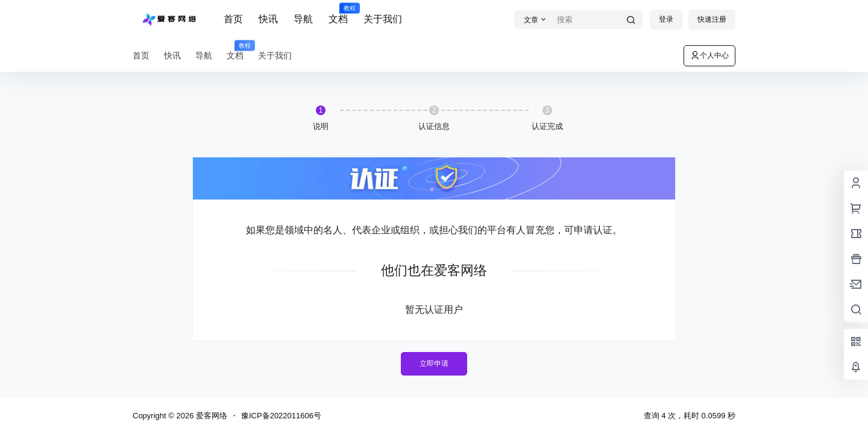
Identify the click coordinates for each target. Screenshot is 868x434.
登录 (666, 19)
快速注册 (712, 19)
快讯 (268, 19)
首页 (233, 19)
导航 (303, 19)
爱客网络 (210, 416)
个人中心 (709, 55)
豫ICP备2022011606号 (281, 416)
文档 (338, 14)
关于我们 (383, 19)
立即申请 (434, 363)
